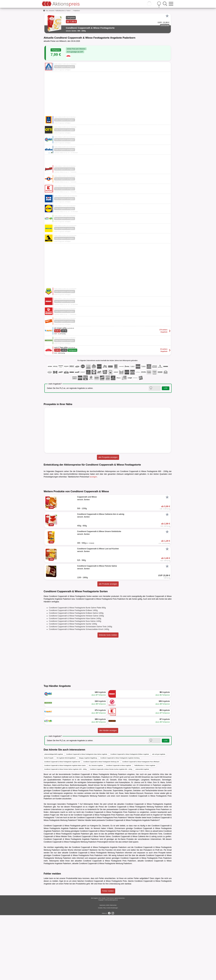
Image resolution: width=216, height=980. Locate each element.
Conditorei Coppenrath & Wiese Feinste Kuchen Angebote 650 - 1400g (111, 834)
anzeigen (93, 477)
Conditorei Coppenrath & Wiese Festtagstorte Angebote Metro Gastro (65, 830)
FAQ (104, 973)
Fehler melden (108, 956)
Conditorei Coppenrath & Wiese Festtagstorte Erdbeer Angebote (130, 819)
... (72, 11)
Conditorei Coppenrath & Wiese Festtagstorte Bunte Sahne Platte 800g (77, 672)
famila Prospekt (49, 823)
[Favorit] (167, 16)
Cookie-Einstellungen (112, 973)
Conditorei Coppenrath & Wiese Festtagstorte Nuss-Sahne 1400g (75, 686)
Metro (169, 880)
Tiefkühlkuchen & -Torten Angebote (145, 830)
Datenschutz (113, 970)
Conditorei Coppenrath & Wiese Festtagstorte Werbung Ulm (101, 826)
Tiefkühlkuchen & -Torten (63, 11)
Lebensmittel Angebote (142, 834)
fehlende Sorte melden (108, 700)
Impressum (102, 970)
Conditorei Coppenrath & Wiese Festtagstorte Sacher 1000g (73, 689)
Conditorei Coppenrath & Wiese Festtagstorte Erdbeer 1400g (73, 675)
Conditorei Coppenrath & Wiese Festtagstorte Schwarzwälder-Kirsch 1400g (79, 694)
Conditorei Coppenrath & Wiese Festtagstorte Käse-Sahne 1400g (75, 683)
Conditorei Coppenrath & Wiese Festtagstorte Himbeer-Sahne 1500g (76, 681)
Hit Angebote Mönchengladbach (66, 823)
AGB (108, 970)
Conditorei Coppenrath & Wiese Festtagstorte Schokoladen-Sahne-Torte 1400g (80, 691)
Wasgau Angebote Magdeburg (88, 823)
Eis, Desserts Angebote (96, 830)
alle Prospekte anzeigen (108, 457)
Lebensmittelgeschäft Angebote (54, 819)
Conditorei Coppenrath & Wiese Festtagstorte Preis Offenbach (141, 826)
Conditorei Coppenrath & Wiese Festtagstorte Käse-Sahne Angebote (87, 819)
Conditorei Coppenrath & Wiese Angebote (119, 830)
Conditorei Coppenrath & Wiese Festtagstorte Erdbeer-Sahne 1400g (76, 678)
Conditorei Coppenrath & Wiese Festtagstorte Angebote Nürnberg (120, 823)
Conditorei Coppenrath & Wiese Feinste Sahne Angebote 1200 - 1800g (65, 834)
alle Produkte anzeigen (108, 649)
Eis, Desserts (50, 11)
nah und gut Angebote (159, 819)
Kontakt (100, 973)
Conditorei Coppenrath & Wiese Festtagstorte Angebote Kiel (62, 826)
